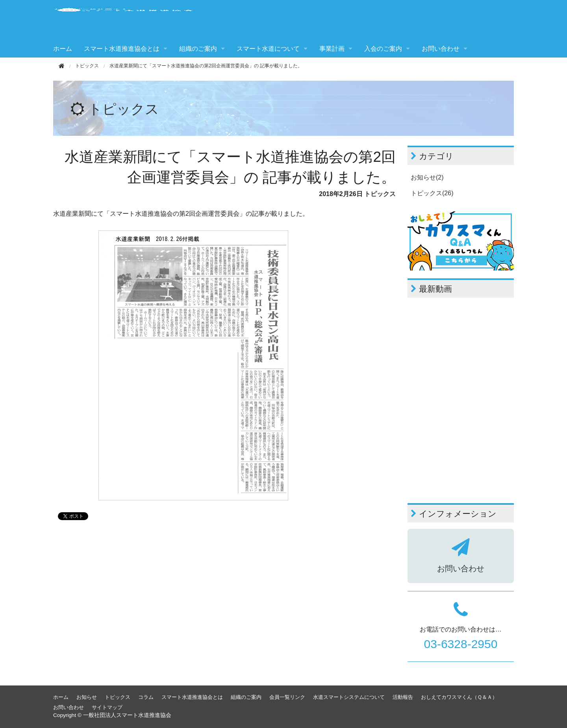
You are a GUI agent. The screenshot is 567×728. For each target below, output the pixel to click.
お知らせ (87, 697)
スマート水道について (268, 49)
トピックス (87, 66)
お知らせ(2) (427, 177)
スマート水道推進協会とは (122, 49)
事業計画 (332, 49)
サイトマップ (107, 707)
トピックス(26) (432, 193)
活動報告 (403, 697)
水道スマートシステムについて (349, 697)
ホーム (63, 49)
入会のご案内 (383, 49)
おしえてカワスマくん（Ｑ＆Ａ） (459, 697)
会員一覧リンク (287, 697)
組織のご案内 (198, 49)
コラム (146, 697)
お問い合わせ (441, 49)
